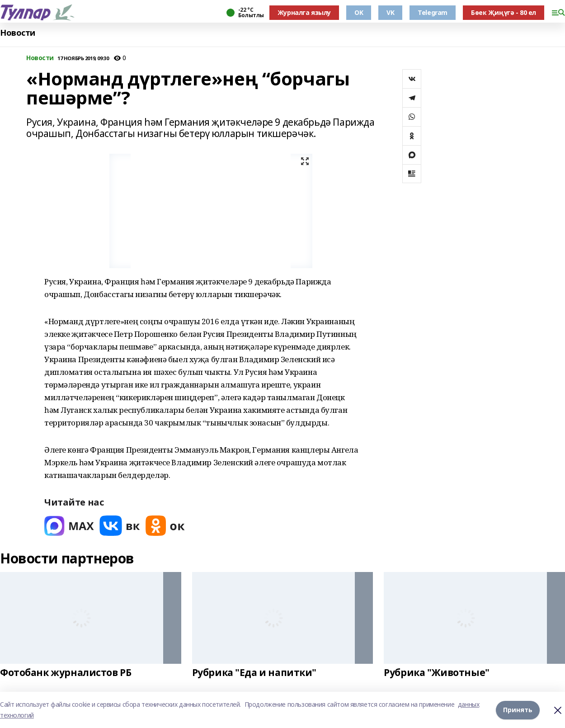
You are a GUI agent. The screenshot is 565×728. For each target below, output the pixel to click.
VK (390, 12)
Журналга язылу (304, 12)
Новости (18, 33)
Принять (518, 710)
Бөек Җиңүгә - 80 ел (504, 12)
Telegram (433, 12)
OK (359, 12)
